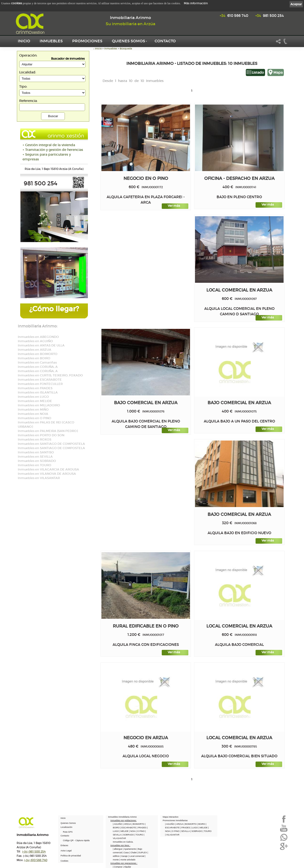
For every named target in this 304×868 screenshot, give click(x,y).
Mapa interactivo (171, 817)
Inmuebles (51, 41)
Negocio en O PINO (146, 178)
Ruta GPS (68, 832)
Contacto (165, 41)
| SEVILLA (185, 831)
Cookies (64, 861)
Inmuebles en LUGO (33, 397)
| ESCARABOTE (129, 828)
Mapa (278, 72)
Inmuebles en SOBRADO (37, 461)
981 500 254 (270, 16)
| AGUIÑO (118, 824)
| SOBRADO (128, 835)
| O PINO (141, 831)
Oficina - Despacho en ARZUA (239, 178)
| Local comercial (137, 856)
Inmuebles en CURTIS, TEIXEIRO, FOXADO (50, 375)
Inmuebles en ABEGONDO (38, 337)
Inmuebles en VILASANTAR (39, 478)
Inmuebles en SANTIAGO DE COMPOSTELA (51, 444)
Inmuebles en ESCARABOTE (40, 380)
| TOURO (139, 835)
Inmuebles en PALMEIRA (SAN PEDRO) (48, 431)
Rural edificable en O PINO (146, 626)
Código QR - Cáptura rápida (76, 840)
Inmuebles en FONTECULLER (40, 384)
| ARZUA (127, 824)
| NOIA (133, 831)
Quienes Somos (128, 41)
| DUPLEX (142, 853)
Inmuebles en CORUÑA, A (38, 367)
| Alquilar (127, 867)
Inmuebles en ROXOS (35, 439)
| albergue (118, 849)
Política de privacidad (71, 856)
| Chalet (133, 853)
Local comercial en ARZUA (239, 290)
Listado (258, 72)
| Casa (126, 853)
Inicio (24, 41)
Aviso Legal (66, 851)
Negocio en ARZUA (146, 738)
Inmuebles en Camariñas (37, 362)
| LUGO (195, 828)
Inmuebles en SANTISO (36, 452)
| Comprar (118, 867)
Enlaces (64, 845)
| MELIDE (124, 831)
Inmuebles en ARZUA (35, 350)
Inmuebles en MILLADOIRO (39, 405)
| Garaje (124, 856)
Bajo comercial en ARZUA (146, 403)
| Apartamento (130, 849)
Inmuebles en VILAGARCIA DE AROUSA (48, 469)
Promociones (87, 41)
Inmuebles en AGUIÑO (35, 341)
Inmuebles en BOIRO (34, 358)
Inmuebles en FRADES (35, 388)
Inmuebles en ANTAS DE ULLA (41, 345)
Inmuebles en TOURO (35, 465)
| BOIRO (201, 824)
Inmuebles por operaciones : (124, 863)
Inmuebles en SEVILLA (35, 457)
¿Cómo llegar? (54, 309)
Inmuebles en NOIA (33, 414)
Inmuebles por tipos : (120, 845)
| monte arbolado (127, 860)
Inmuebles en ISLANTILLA (38, 392)
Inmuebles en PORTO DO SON (41, 435)
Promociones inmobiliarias (175, 820)
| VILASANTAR (172, 835)
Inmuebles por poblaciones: (123, 820)
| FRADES (142, 828)
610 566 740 (234, 16)
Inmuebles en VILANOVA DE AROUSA (47, 474)
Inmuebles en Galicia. (123, 842)
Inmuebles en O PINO (35, 418)
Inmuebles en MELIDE (35, 401)
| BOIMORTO (138, 824)
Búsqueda (126, 49)
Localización (66, 827)
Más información (196, 3)
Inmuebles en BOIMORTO (38, 354)
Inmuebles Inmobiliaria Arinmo (122, 817)
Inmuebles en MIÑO (33, 410)
